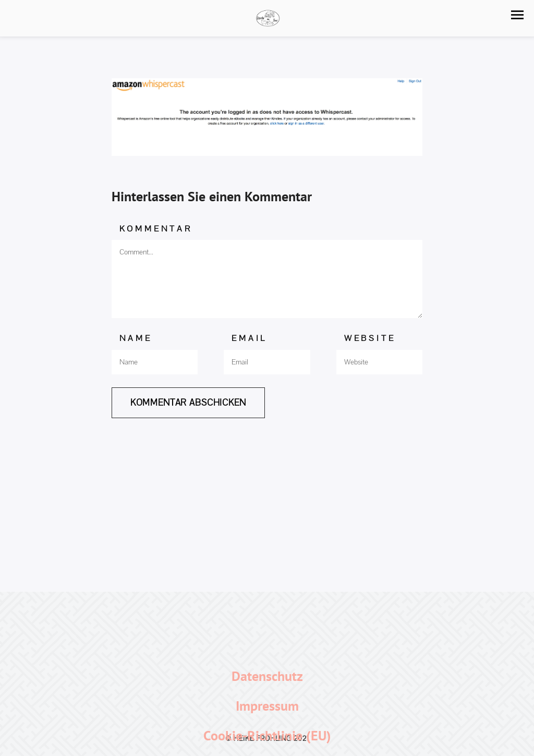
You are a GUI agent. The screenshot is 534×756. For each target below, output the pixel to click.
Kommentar (156, 229)
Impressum (267, 706)
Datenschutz (267, 676)
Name (136, 338)
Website (370, 338)
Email (249, 338)
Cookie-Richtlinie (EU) (267, 735)
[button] (517, 15)
